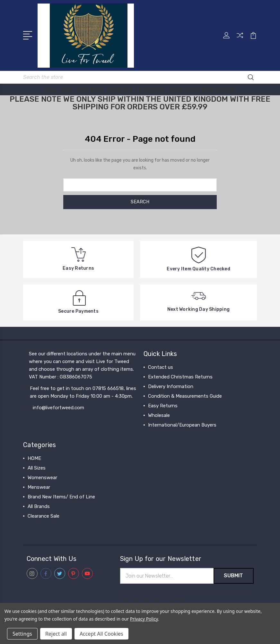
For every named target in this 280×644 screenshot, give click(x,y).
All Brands (39, 506)
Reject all (56, 634)
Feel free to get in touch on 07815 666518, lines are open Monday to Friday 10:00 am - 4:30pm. (83, 392)
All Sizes (37, 468)
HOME (34, 458)
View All (37, 525)
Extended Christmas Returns (180, 377)
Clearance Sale (44, 516)
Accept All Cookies (101, 634)
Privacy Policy (144, 619)
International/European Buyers (182, 425)
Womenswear (42, 477)
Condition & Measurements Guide (185, 396)
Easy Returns (163, 405)
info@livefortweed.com (58, 407)
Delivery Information (171, 386)
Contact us (161, 367)
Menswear (39, 487)
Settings (22, 634)
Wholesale (159, 415)
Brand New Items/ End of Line (61, 496)
